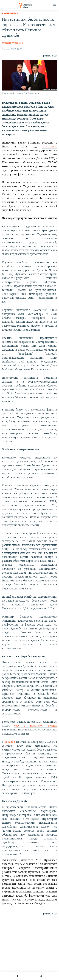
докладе (10, 742)
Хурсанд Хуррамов (12, 43)
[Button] (50, 56)
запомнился (49, 147)
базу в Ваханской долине (36, 726)
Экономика (10, 14)
